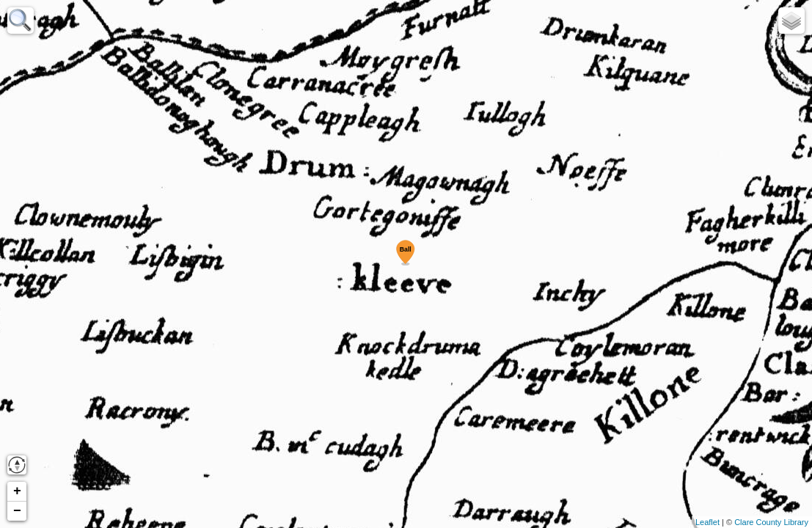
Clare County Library (771, 522)
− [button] (17, 511)
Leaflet (707, 522)
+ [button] (17, 491)
